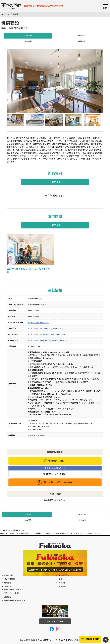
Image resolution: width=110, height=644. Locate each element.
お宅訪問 (28, 41)
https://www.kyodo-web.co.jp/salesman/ (45, 328)
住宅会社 (8, 583)
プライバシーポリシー (13, 593)
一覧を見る (55, 182)
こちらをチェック (93, 533)
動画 (60, 579)
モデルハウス (64, 575)
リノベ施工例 (9, 579)
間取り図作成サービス (13, 589)
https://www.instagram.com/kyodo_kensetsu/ (47, 340)
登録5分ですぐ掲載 (55, 621)
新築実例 (82, 35)
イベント (62, 583)
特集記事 (62, 586)
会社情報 (28, 35)
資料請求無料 (92, 639)
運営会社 (8, 597)
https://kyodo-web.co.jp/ (38, 322)
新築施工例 (9, 575)
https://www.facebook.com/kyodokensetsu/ (47, 334)
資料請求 (82, 41)
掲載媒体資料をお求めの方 (15, 600)
